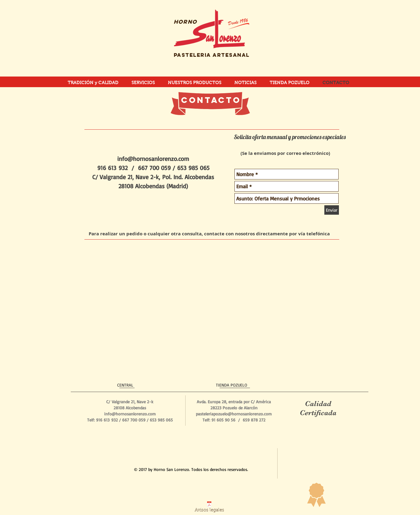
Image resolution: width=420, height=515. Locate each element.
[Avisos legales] (209, 508)
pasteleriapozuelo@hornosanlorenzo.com (234, 414)
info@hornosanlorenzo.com (153, 159)
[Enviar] (332, 210)
